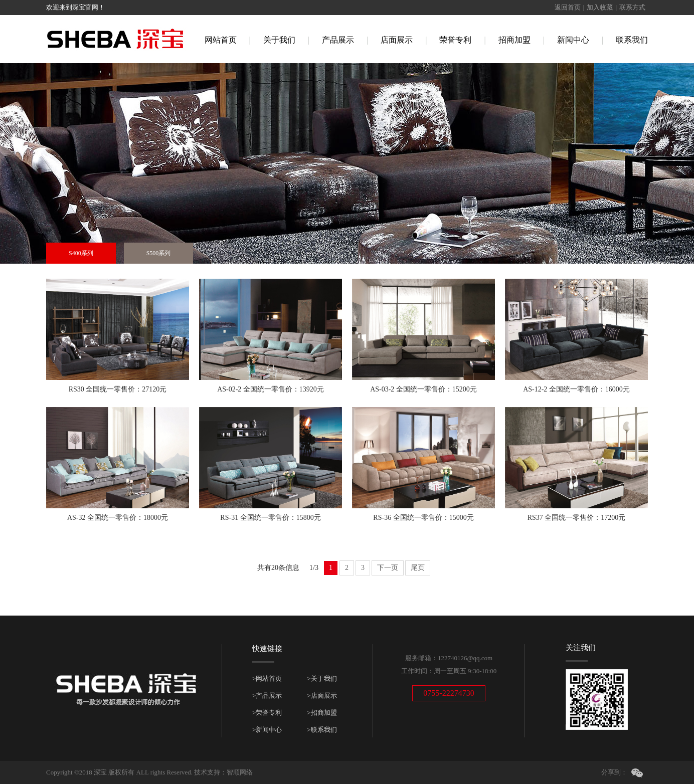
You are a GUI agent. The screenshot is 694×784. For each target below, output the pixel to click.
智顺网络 (240, 772)
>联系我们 (322, 730)
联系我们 (632, 40)
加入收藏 (600, 7)
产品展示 (338, 40)
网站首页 (221, 40)
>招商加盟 (322, 713)
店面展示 (397, 40)
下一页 (388, 568)
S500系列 (159, 253)
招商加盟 (514, 40)
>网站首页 (267, 678)
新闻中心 (573, 40)
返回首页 (568, 7)
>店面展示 (322, 696)
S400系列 (81, 253)
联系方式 (632, 7)
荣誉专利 (455, 40)
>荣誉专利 (267, 713)
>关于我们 (322, 678)
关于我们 (279, 40)
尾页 (418, 568)
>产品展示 (267, 696)
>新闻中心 (267, 730)
